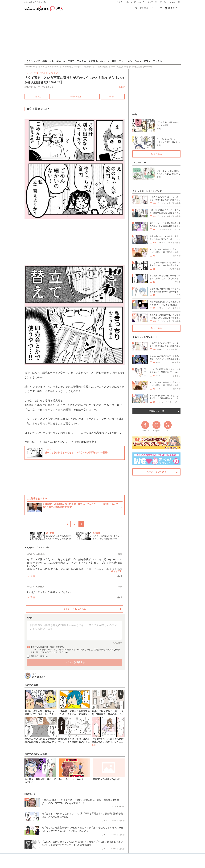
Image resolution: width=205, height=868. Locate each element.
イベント (105, 61)
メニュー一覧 (175, 2)
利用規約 (35, 656)
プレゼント (164, 2)
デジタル (157, 61)
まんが (150, 2)
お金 (51, 61)
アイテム (82, 61)
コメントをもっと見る (74, 609)
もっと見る (156, 154)
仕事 (44, 61)
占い (156, 2)
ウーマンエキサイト (47, 87)
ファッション (125, 61)
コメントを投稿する (74, 662)
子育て (119, 2)
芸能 (114, 61)
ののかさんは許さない (50, 73)
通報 (120, 554)
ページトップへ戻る (156, 472)
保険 (58, 61)
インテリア (69, 61)
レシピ (133, 2)
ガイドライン (50, 652)
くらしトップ (33, 61)
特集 (135, 114)
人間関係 (93, 61)
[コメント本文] (75, 630)
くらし (126, 2)
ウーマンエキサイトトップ (148, 8)
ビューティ (142, 2)
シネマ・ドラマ (143, 61)
